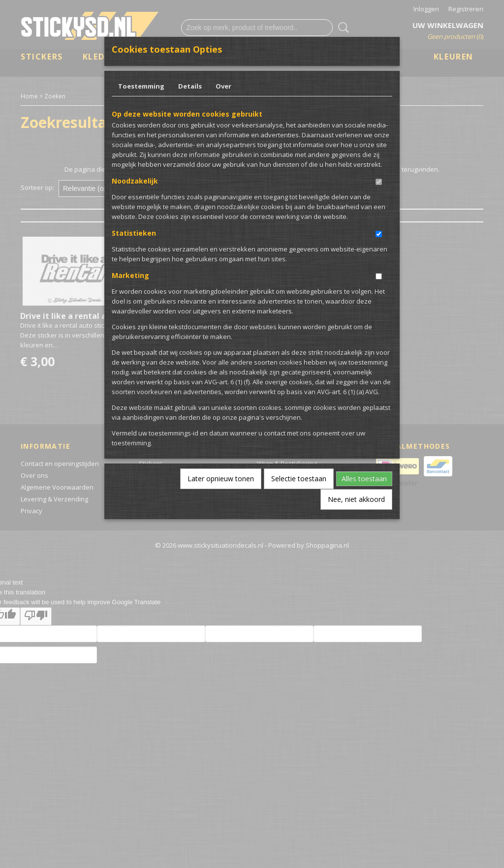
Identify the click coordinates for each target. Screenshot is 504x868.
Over (223, 86)
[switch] (379, 182)
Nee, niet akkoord (356, 499)
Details (190, 86)
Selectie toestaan (299, 479)
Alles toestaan (364, 479)
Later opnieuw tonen (221, 479)
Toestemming (141, 86)
